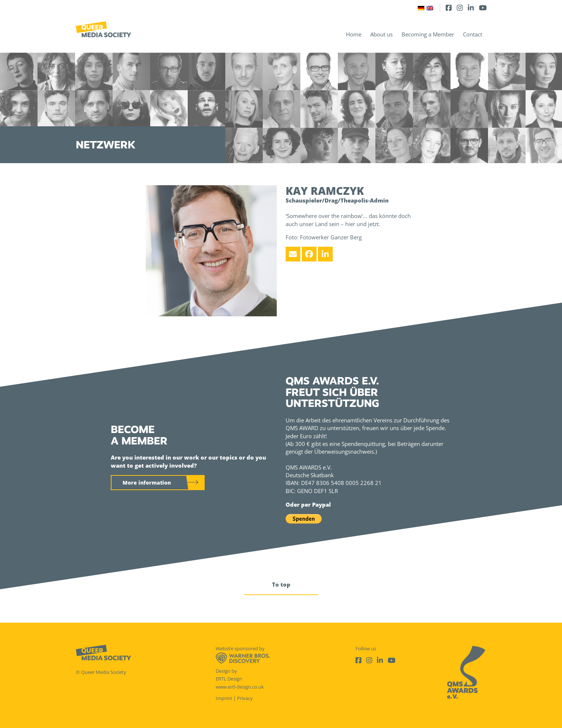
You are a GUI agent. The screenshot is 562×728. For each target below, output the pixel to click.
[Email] (293, 254)
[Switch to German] (421, 8)
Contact (473, 34)
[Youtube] (483, 8)
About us (381, 34)
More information (147, 483)
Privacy (245, 698)
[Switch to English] (430, 8)
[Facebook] (449, 8)
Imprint (224, 698)
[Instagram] (460, 8)
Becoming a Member (428, 34)
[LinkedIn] (471, 8)
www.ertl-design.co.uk (240, 687)
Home (354, 34)
